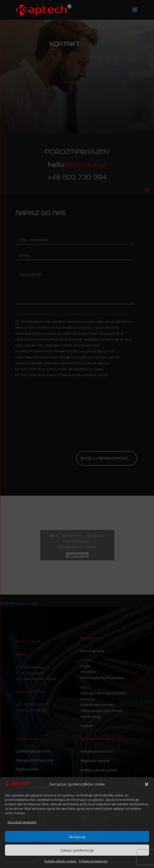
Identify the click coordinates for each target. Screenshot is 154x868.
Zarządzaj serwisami (22, 822)
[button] (147, 784)
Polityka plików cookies (60, 861)
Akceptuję (77, 837)
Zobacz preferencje (77, 850)
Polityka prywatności (93, 861)
